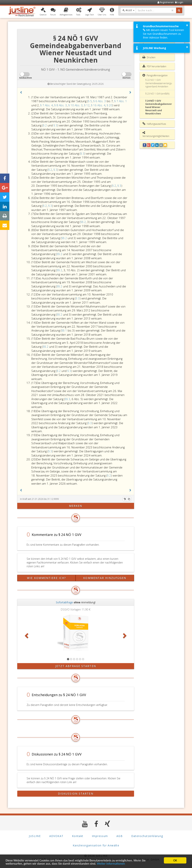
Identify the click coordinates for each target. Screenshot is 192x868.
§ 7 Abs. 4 (46, 105)
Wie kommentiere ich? (46, 578)
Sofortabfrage (64, 602)
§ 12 (87, 105)
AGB (120, 836)
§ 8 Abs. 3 (61, 105)
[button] (43, 12)
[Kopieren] (129, 499)
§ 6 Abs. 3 (100, 101)
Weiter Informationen (111, 864)
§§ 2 (83, 222)
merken (76, 506)
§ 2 (45, 125)
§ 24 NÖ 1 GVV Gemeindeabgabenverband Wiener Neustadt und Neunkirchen (159, 107)
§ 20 (109, 105)
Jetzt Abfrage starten (76, 666)
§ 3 (55, 125)
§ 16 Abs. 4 (98, 105)
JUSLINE (35, 836)
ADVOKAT (56, 836)
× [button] (187, 25)
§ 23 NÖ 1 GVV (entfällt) (157, 94)
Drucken (149, 57)
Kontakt (78, 836)
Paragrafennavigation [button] (155, 75)
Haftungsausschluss (154, 124)
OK (175, 860)
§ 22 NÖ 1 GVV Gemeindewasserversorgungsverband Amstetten (159, 83)
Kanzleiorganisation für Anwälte (96, 845)
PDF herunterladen (154, 66)
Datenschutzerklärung (147, 836)
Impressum (100, 836)
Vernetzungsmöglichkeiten (156, 134)
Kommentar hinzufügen (105, 578)
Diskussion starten (76, 794)
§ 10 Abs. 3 (75, 105)
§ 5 (90, 101)
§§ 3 (68, 399)
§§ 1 (65, 330)
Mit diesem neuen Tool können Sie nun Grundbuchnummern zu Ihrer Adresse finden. (163, 34)
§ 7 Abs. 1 (121, 101)
